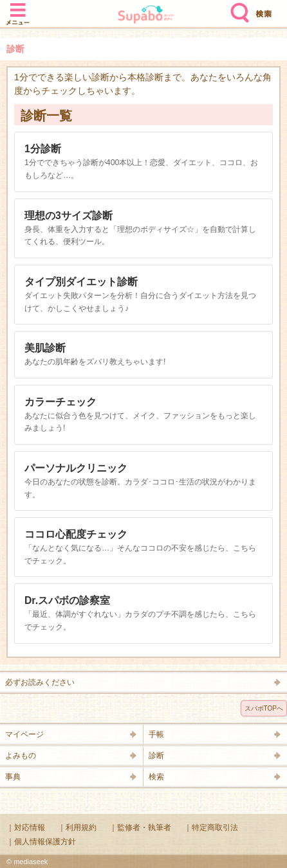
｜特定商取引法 (211, 828)
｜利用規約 (77, 828)
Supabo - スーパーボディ (146, 16)
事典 (13, 777)
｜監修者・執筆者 (140, 828)
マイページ (24, 734)
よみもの (21, 756)
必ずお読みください (40, 682)
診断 (156, 756)
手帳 (156, 734)
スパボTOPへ (264, 708)
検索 (237, 8)
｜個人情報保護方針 (41, 842)
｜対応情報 (26, 828)
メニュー (18, 8)
